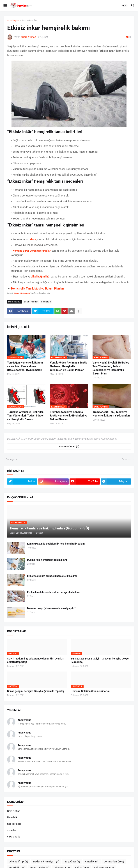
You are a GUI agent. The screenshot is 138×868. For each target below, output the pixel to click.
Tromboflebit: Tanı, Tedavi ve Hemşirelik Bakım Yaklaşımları (111, 414)
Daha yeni (11, 459)
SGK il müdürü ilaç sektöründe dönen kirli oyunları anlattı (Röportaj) (36, 660)
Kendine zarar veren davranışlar (32, 251)
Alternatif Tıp (19, 862)
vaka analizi (14, 837)
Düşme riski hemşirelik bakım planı (47, 560)
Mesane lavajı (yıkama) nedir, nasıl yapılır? (51, 608)
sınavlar (12, 830)
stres (33, 239)
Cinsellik (92, 862)
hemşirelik (46, 302)
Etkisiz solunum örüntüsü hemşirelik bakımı (52, 576)
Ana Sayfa (13, 21)
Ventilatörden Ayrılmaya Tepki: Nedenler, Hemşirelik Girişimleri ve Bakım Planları (68, 366)
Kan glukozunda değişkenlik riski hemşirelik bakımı (56, 544)
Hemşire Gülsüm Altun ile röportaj (90, 691)
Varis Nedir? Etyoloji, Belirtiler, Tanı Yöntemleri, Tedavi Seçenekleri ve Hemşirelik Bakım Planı (111, 368)
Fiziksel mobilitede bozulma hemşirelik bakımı (54, 592)
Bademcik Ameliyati (46, 862)
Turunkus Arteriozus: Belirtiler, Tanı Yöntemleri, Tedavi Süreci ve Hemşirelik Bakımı (25, 416)
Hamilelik (12, 817)
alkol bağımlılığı (41, 277)
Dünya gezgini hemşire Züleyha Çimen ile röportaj (36, 691)
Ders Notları (14, 811)
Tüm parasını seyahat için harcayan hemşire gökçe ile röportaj (100, 660)
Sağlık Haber (14, 824)
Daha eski (127, 459)
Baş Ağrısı (72, 862)
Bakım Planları (30, 21)
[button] (5, 6)
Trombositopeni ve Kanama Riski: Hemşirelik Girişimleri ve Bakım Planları (69, 416)
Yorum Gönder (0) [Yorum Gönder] (69, 446)
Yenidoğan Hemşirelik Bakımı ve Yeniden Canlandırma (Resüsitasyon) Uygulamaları (25, 366)
